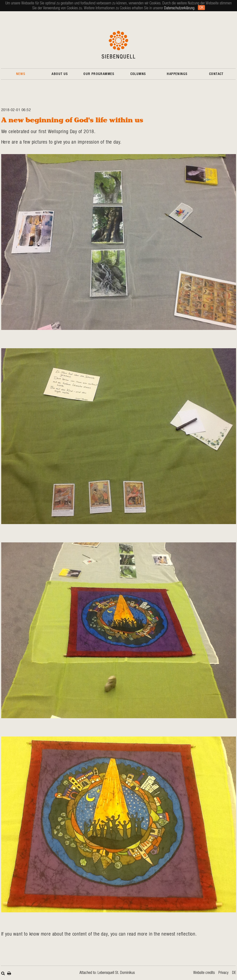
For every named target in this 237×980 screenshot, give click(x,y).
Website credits (204, 973)
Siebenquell (118, 45)
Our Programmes (99, 74)
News (21, 74)
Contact (216, 74)
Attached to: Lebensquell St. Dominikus (107, 973)
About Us (60, 74)
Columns (138, 74)
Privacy (223, 973)
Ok (201, 8)
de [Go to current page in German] (234, 973)
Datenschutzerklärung (179, 8)
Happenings (177, 74)
